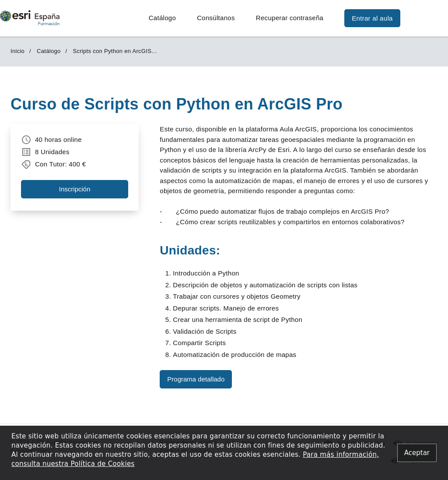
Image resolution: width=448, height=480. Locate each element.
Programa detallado (196, 379)
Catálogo (162, 18)
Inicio (17, 51)
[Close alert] (417, 453)
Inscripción (75, 189)
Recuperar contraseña (290, 18)
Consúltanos (216, 18)
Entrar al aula (372, 18)
